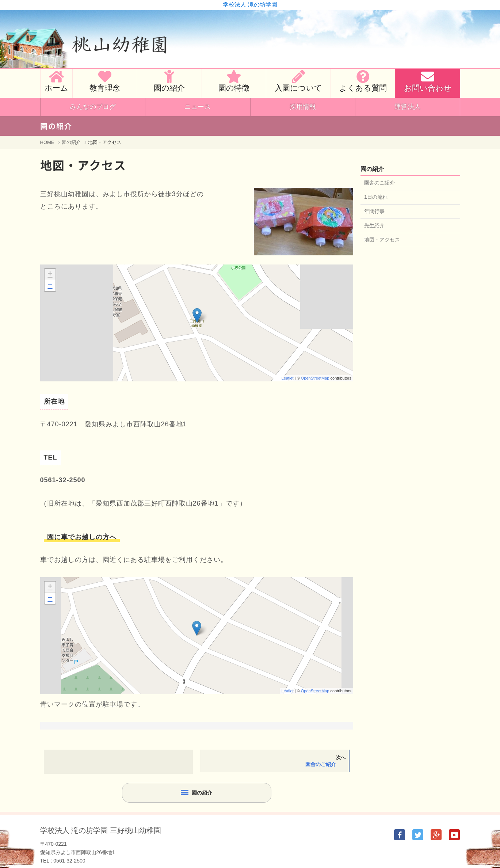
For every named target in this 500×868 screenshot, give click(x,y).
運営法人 (408, 107)
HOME (47, 142)
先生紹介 (374, 225)
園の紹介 (71, 142)
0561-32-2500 (69, 861)
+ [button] (50, 274)
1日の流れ (376, 197)
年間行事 (374, 211)
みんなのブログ (93, 107)
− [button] (50, 286)
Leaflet (288, 378)
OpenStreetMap (315, 378)
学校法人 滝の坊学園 (250, 5)
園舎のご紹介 (379, 183)
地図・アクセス (382, 240)
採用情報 (303, 107)
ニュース (198, 107)
